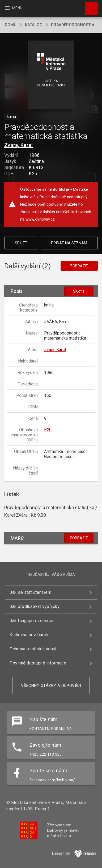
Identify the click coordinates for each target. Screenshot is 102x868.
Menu (13, 8)
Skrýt (79, 291)
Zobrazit (79, 266)
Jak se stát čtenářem (30, 592)
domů (11, 25)
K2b (48, 430)
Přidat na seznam (69, 243)
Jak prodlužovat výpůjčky (35, 606)
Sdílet (21, 243)
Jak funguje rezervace (31, 621)
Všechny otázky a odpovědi (51, 686)
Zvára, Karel (18, 145)
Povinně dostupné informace (38, 663)
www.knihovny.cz (40, 219)
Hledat (89, 6)
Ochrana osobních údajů (33, 649)
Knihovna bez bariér (29, 635)
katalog (34, 25)
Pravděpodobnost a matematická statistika (74, 25)
